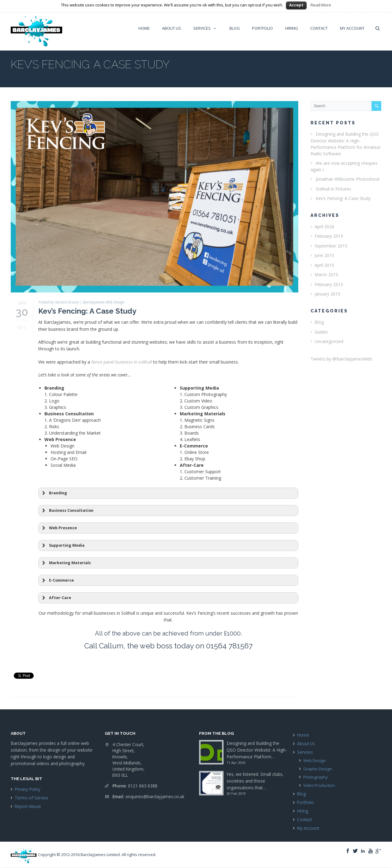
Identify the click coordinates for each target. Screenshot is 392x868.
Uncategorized (329, 341)
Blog (319, 322)
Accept (296, 5)
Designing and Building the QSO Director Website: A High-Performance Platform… (257, 750)
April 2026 (324, 226)
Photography (315, 777)
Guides (321, 332)
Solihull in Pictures (334, 189)
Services (305, 752)
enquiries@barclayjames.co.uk (155, 796)
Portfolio (305, 802)
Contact (304, 819)
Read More (321, 5)
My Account (308, 828)
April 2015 (324, 265)
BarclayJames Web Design (104, 302)
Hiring (303, 811)
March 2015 (326, 275)
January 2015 (327, 294)
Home (303, 735)
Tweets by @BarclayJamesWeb (341, 359)
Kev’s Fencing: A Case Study (87, 311)
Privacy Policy (28, 789)
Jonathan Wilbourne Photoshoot (348, 179)
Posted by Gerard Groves (59, 302)
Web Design (315, 760)
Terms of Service (31, 798)
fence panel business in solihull (122, 362)
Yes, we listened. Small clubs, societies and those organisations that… (255, 781)
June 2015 (324, 255)
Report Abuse (28, 806)
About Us (306, 743)
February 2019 (329, 236)
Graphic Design (318, 769)
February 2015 (329, 284)
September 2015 (331, 246)
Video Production (319, 785)
